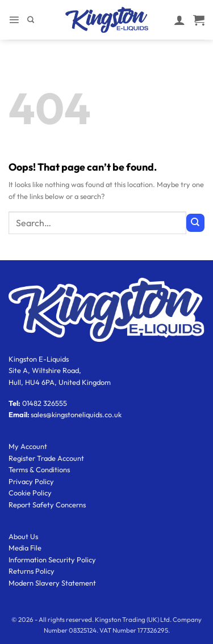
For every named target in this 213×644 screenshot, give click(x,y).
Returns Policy (32, 571)
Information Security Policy (52, 560)
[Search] (31, 20)
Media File (25, 548)
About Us (23, 536)
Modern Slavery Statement (52, 583)
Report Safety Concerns (47, 505)
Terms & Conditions (39, 469)
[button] (14, 20)
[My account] (179, 20)
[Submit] (195, 223)
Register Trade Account (46, 458)
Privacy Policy (31, 481)
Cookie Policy (30, 493)
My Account (28, 446)
